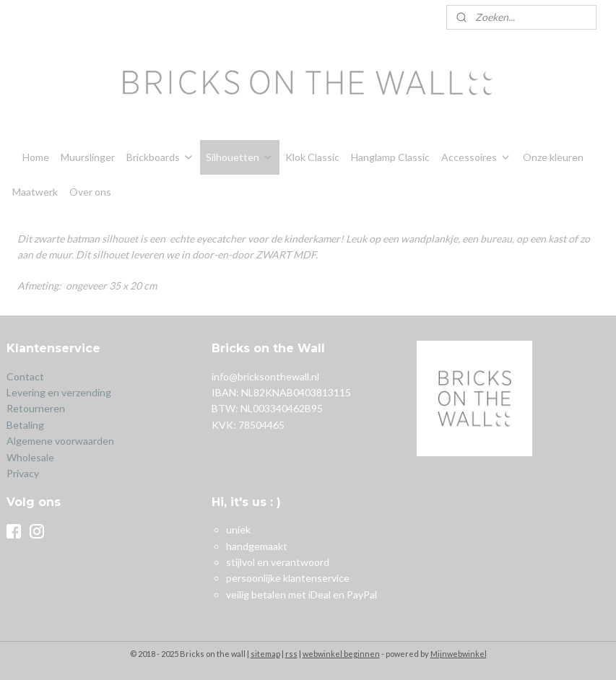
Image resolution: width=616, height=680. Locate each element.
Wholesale (30, 457)
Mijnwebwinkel (459, 654)
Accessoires (476, 157)
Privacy (23, 473)
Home (36, 157)
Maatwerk (35, 192)
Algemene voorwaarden (60, 441)
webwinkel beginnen (341, 654)
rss (291, 654)
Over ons (90, 192)
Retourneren (37, 408)
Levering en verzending (59, 392)
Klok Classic (312, 157)
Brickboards (160, 157)
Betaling (25, 425)
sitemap (265, 654)
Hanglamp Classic (390, 157)
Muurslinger (88, 157)
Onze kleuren (553, 157)
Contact (25, 376)
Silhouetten (240, 157)
